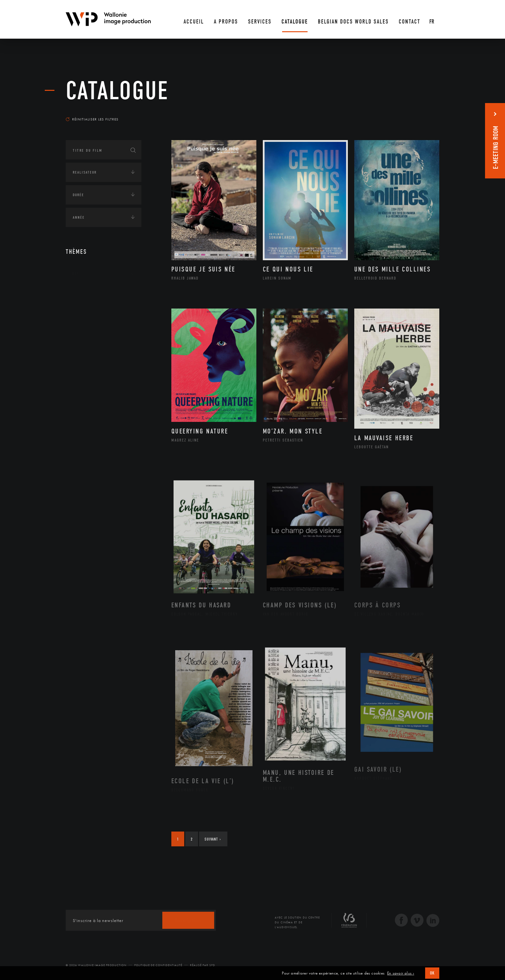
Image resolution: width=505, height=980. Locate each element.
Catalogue (117, 91)
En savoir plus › (401, 973)
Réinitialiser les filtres (92, 119)
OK (432, 973)
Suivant (213, 839)
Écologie (81, 313)
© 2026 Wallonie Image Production (96, 965)
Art (76, 273)
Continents (84, 293)
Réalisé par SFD (203, 965)
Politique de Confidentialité (158, 965)
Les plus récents (423, 113)
